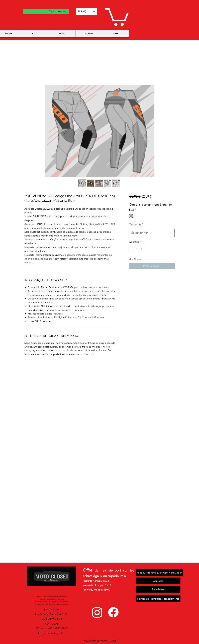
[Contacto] (158, 581)
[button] (86, 11)
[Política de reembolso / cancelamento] (158, 599)
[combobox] (152, 233)
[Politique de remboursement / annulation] (159, 573)
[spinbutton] (137, 249)
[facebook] (113, 612)
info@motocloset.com (62, 604)
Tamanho (136, 224)
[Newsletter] (158, 589)
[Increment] (142, 249)
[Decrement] (132, 249)
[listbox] (86, 11)
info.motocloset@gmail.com (52, 633)
